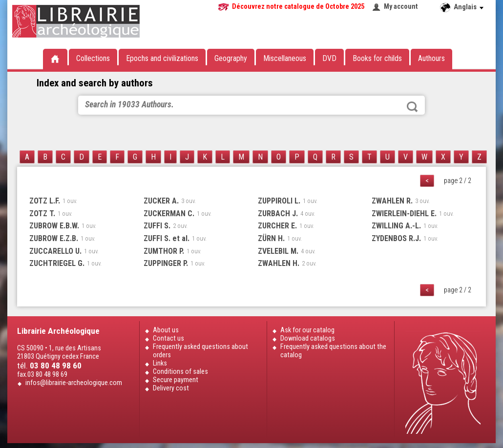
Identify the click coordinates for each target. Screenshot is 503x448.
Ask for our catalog (307, 330)
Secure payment (176, 380)
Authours (431, 58)
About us (166, 330)
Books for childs (377, 58)
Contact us (168, 338)
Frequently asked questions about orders (200, 351)
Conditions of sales (180, 372)
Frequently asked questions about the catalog (333, 351)
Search (412, 107)
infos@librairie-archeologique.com (74, 383)
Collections (93, 58)
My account (401, 7)
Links (160, 363)
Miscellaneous (285, 58)
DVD (329, 58)
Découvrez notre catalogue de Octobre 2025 (298, 7)
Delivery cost (171, 388)
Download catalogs (308, 338)
